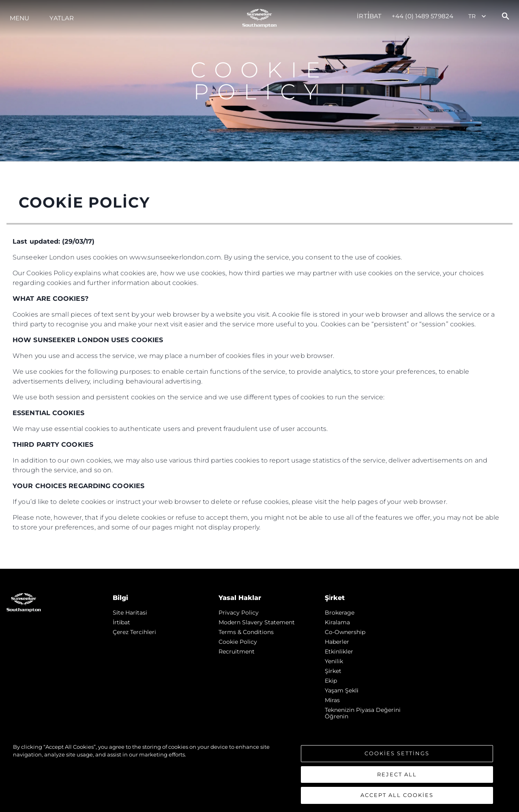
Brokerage (340, 613)
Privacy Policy (239, 613)
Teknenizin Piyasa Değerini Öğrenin (363, 713)
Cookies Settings (397, 756)
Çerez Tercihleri (134, 632)
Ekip (331, 681)
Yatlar (62, 18)
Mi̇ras (332, 700)
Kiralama (337, 622)
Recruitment (237, 651)
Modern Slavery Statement (257, 622)
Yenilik (334, 661)
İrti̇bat (369, 16)
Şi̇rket (333, 671)
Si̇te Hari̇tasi (130, 613)
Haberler (337, 642)
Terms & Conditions (246, 632)
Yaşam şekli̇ (342, 690)
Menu (19, 18)
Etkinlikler (339, 651)
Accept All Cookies (397, 798)
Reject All (397, 777)
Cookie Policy (238, 642)
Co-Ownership (345, 632)
